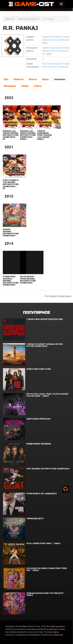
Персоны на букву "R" (29, 19)
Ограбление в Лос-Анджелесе (42, 494)
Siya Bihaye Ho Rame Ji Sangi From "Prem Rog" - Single (47, 569)
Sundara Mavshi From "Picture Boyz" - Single (46, 594)
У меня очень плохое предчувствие (45, 319)
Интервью (10, 86)
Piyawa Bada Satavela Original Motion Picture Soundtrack (11, 281)
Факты (33, 79)
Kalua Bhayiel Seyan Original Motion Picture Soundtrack (28, 280)
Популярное (36, 313)
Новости (19, 79)
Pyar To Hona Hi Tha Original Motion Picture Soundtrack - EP (11, 184)
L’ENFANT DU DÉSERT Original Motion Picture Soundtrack (44, 345)
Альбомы (60, 79)
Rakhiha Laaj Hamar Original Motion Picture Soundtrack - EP (56, 51)
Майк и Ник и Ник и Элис (39, 369)
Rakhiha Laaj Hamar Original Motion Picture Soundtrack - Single (28, 135)
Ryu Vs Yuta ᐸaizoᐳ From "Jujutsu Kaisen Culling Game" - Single (47, 395)
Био (6, 79)
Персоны (10, 19)
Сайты (38, 86)
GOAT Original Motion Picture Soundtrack (48, 469)
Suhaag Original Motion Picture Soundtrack (11, 233)
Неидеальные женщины (39, 444)
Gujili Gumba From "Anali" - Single (44, 543)
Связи (25, 86)
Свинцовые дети (35, 519)
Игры (46, 79)
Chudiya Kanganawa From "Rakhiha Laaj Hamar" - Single (44, 135)
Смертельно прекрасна (38, 419)
